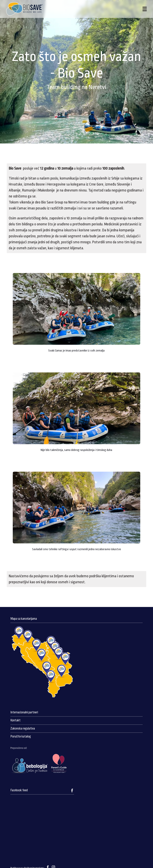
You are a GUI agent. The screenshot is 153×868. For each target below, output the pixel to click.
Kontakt (15, 720)
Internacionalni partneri (24, 712)
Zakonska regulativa (23, 729)
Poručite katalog (21, 736)
